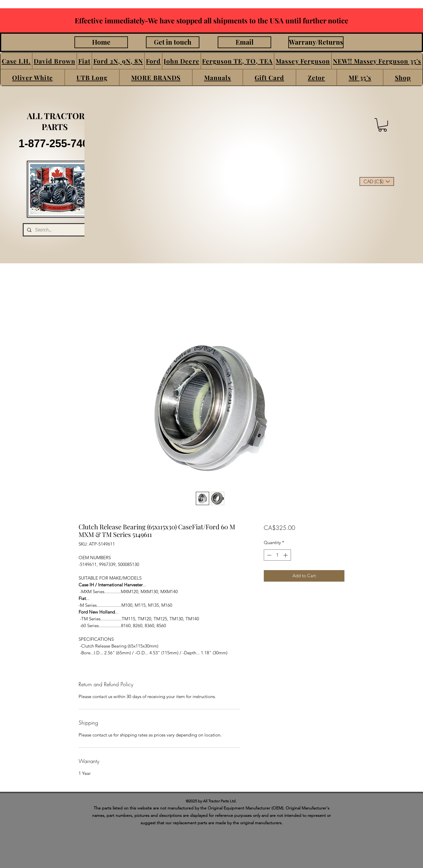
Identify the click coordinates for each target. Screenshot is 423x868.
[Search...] (57, 230)
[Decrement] (269, 555)
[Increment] (286, 555)
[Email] (244, 42)
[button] (16, 61)
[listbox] (377, 181)
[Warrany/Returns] (316, 42)
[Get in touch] (173, 42)
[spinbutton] (277, 555)
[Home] (101, 42)
